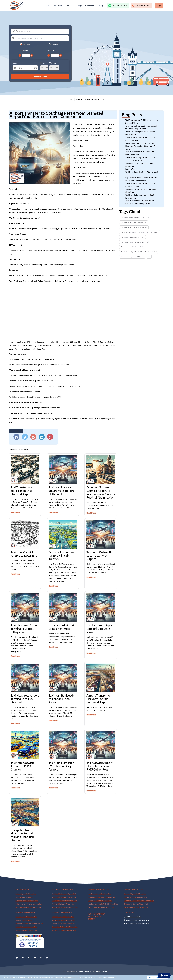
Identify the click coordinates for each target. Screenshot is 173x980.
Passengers (23, 50)
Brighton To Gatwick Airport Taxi (136, 904)
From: (18, 31)
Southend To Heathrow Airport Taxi (65, 907)
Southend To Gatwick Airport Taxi (64, 897)
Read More (15, 512)
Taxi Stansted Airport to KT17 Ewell (132, 257)
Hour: (44, 66)
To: (17, 38)
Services (70, 6)
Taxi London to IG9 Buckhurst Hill (139, 143)
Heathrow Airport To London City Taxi (102, 897)
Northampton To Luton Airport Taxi (28, 907)
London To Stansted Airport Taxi (63, 923)
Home (48, 6)
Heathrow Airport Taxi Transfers (99, 894)
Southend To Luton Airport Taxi (63, 904)
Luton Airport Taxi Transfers (26, 894)
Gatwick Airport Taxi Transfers (135, 894)
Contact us (90, 6)
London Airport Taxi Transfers (26, 917)
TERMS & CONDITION (97, 914)
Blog (101, 6)
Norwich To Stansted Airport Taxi (64, 930)
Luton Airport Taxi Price (24, 897)
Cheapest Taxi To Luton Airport (27, 901)
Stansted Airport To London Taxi (63, 920)
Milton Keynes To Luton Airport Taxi (29, 904)
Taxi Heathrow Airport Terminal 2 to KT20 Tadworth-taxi (139, 252)
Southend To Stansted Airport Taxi (64, 901)
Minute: (54, 66)
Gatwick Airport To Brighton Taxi (136, 907)
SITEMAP (91, 919)
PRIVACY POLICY (94, 916)
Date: (15, 63)
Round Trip (56, 44)
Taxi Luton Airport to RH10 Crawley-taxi (134, 222)
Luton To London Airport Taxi (26, 927)
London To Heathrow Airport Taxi (100, 901)
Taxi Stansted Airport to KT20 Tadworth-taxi (135, 242)
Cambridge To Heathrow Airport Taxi (101, 907)
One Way (27, 44)
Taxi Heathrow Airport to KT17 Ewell (133, 237)
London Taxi (130, 169)
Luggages (51, 50)
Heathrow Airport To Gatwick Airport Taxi (103, 904)
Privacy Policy (161, 977)
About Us (58, 6)
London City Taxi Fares (24, 920)
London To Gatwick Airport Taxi (135, 897)
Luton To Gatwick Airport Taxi (26, 930)
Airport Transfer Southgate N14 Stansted (90, 99)
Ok (150, 977)
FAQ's (79, 6)
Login (159, 6)
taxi (149, 257)
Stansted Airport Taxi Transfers (63, 917)
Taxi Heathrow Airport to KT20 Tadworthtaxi (135, 217)
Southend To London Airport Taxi (64, 894)
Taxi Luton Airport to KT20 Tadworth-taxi (134, 227)
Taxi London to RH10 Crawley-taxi (132, 247)
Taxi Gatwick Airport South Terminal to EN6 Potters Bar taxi (140, 232)
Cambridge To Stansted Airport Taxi (65, 927)
